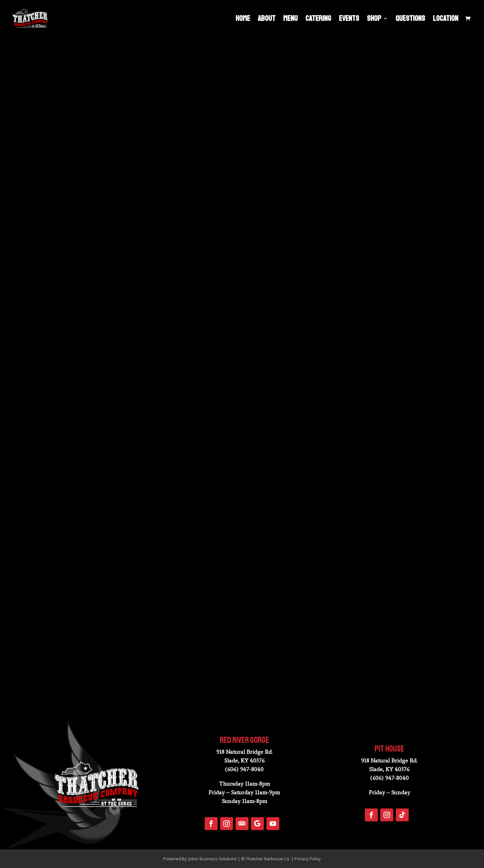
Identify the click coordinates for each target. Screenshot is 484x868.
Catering (318, 20)
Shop (374, 20)
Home (243, 20)
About (267, 20)
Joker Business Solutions (213, 859)
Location (446, 20)
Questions (410, 20)
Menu (290, 20)
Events (349, 20)
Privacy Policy (308, 859)
